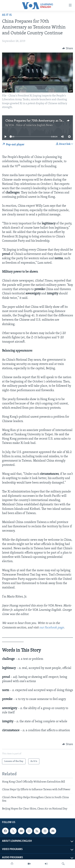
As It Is (7, 15)
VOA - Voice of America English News (31, 125)
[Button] (68, 48)
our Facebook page (52, 628)
